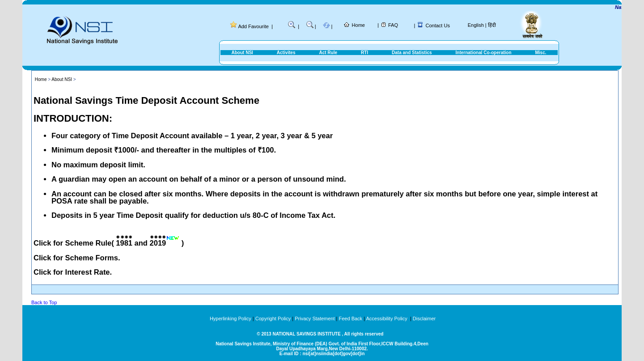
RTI (364, 53)
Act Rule (328, 53)
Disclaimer (424, 319)
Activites (286, 53)
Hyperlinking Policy (231, 319)
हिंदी (492, 25)
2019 (158, 243)
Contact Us (438, 25)
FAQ (393, 25)
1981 (124, 243)
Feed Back (351, 319)
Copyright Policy (273, 319)
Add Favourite (253, 26)
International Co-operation (484, 53)
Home (358, 25)
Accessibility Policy (387, 319)
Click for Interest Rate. (73, 272)
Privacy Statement (315, 319)
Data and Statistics (412, 53)
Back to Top (44, 302)
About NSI (242, 53)
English (476, 25)
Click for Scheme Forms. (77, 258)
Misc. (540, 53)
